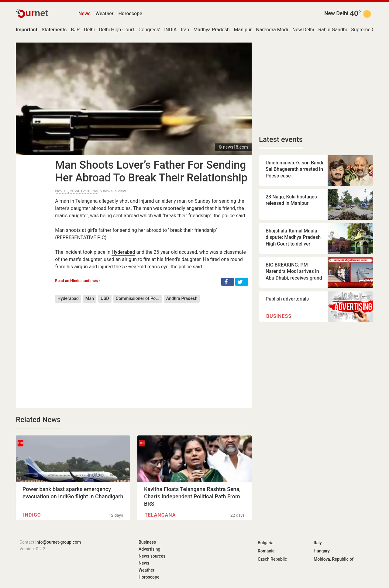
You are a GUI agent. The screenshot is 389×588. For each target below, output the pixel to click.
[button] (228, 282)
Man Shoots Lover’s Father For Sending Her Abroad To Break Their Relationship (151, 171)
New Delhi (336, 13)
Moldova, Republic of (334, 559)
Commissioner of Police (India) (139, 299)
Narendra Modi (272, 30)
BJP (75, 30)
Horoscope (130, 14)
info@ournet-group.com (58, 542)
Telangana (160, 515)
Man (90, 299)
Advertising (150, 549)
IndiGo (32, 515)
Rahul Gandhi (332, 30)
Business (279, 316)
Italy (318, 543)
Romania (266, 551)
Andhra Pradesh (182, 299)
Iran (185, 30)
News (84, 14)
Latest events (281, 139)
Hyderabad (123, 252)
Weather (104, 14)
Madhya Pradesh (211, 30)
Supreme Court (367, 30)
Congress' (149, 30)
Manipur (243, 30)
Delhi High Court (117, 30)
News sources (152, 556)
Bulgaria (266, 543)
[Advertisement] (151, 351)
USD (105, 299)
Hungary (322, 551)
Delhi (89, 30)
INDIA (170, 30)
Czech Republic (272, 559)
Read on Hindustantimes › (77, 281)
